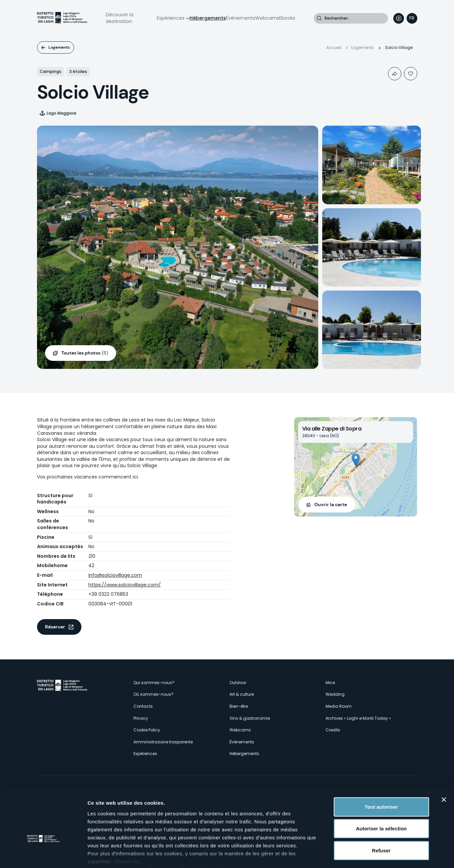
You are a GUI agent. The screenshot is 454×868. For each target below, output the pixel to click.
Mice (330, 683)
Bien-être (239, 706)
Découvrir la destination (120, 18)
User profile (399, 18)
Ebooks (287, 18)
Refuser (381, 810)
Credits (333, 730)
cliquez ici (127, 821)
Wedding (335, 694)
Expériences (171, 18)
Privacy (141, 718)
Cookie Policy (147, 730)
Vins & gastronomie (250, 718)
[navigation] (412, 18)
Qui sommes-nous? (154, 683)
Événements (241, 18)
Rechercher (319, 18)
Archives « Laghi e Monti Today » (358, 718)
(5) (85, 353)
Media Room (339, 706)
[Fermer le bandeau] (444, 759)
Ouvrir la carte (331, 504)
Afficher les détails (367, 855)
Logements (59, 47)
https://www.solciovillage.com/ (125, 585)
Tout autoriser (381, 766)
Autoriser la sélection (381, 788)
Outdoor (238, 683)
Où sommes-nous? (153, 694)
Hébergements (208, 18)
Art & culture (242, 694)
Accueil (334, 47)
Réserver (55, 627)
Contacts (143, 706)
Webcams (267, 18)
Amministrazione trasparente (163, 742)
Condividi (395, 74)
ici (234, 829)
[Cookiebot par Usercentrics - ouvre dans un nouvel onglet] (43, 855)
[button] (356, 460)
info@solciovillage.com (115, 575)
